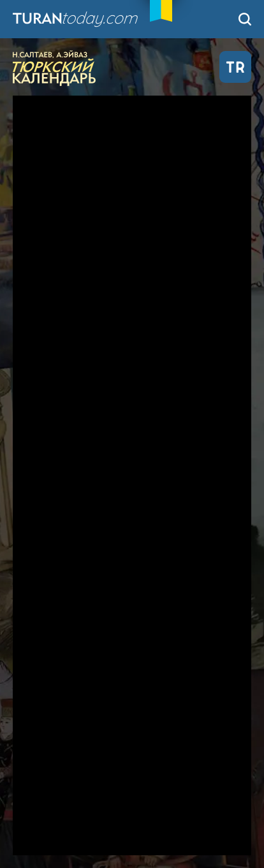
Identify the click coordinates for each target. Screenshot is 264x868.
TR (235, 67)
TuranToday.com (89, 19)
